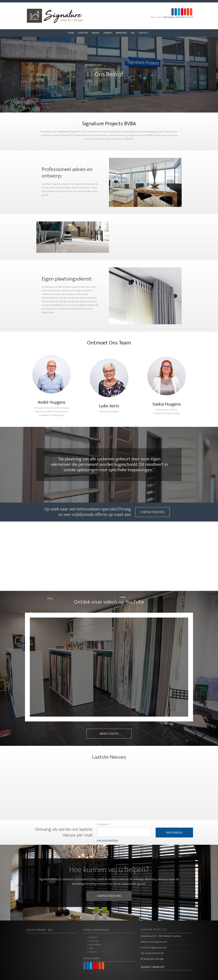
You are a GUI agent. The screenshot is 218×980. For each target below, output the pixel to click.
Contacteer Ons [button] (153, 512)
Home (71, 33)
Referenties (95, 945)
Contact (144, 33)
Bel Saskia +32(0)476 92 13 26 (179, 17)
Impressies (121, 33)
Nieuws (96, 33)
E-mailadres (103, 825)
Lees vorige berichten (107, 840)
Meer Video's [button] (109, 734)
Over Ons (83, 33)
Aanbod (108, 33)
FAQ (133, 33)
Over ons (94, 941)
